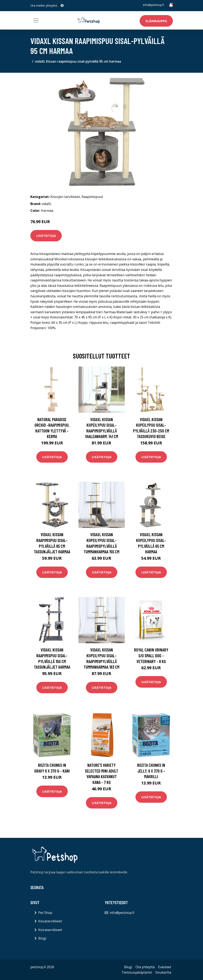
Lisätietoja (46, 236)
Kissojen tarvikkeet (65, 197)
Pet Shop (45, 913)
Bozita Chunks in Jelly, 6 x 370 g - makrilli (151, 771)
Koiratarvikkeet (50, 930)
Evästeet (165, 967)
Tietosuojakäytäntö (137, 972)
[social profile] (62, 6)
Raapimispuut (92, 197)
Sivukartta (163, 972)
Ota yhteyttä (145, 967)
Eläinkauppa (156, 21)
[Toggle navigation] (36, 20)
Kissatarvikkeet (50, 921)
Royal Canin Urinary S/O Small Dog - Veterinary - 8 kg (151, 655)
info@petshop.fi (153, 5)
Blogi (42, 938)
